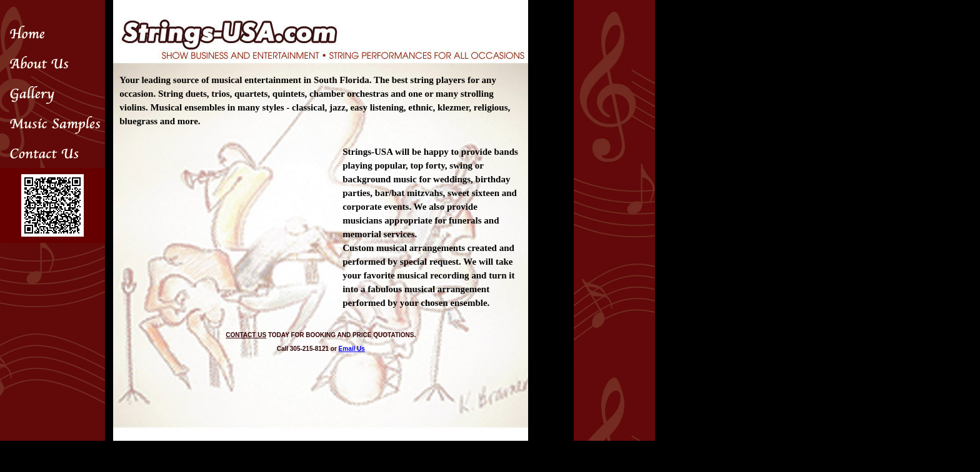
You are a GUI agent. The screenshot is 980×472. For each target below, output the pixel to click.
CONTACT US (246, 335)
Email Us (352, 349)
